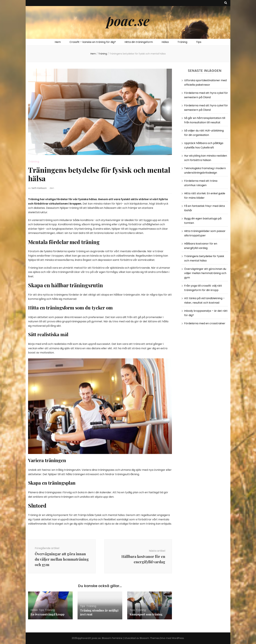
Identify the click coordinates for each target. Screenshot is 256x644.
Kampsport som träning (146, 614)
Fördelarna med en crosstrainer (205, 323)
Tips (199, 42)
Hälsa (165, 42)
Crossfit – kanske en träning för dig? (93, 42)
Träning (182, 42)
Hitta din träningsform (139, 42)
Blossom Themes (150, 638)
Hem (58, 42)
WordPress (178, 638)
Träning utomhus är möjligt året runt (99, 612)
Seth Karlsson (39, 188)
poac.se (128, 20)
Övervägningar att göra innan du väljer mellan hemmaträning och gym (205, 273)
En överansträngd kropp (47, 614)
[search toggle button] (226, 3)
